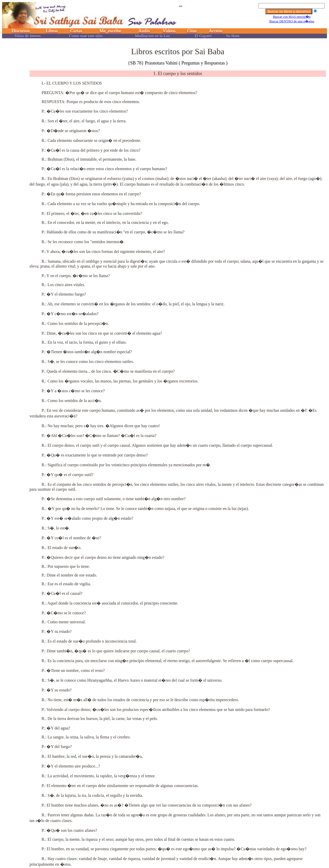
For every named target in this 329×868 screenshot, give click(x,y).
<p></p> (164, 22)
